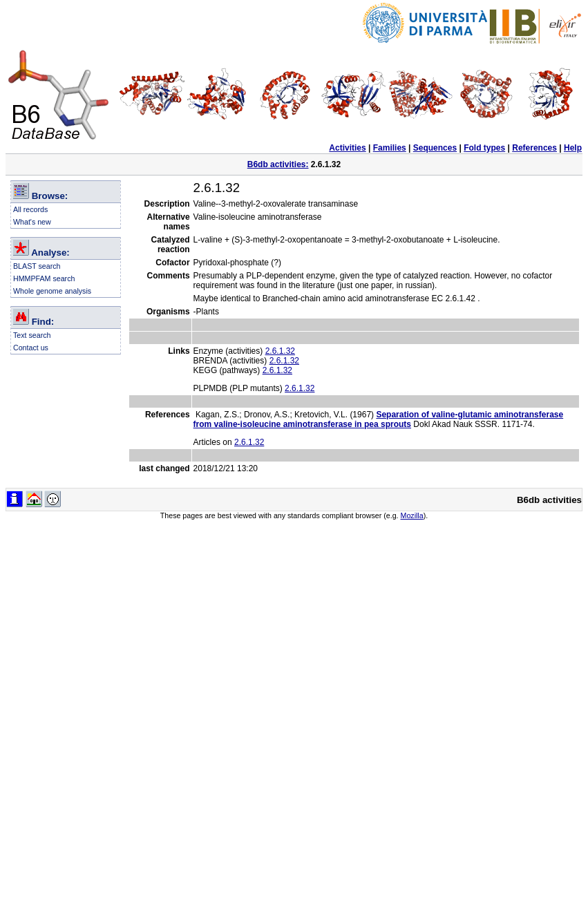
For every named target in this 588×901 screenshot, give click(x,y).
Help (573, 148)
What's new (32, 222)
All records (30, 209)
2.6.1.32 (280, 351)
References (534, 148)
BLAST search (37, 266)
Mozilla (412, 515)
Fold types (484, 148)
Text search (32, 335)
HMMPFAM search (44, 278)
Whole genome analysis (52, 291)
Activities (347, 148)
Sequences (435, 148)
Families (390, 148)
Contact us (31, 348)
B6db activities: (278, 164)
